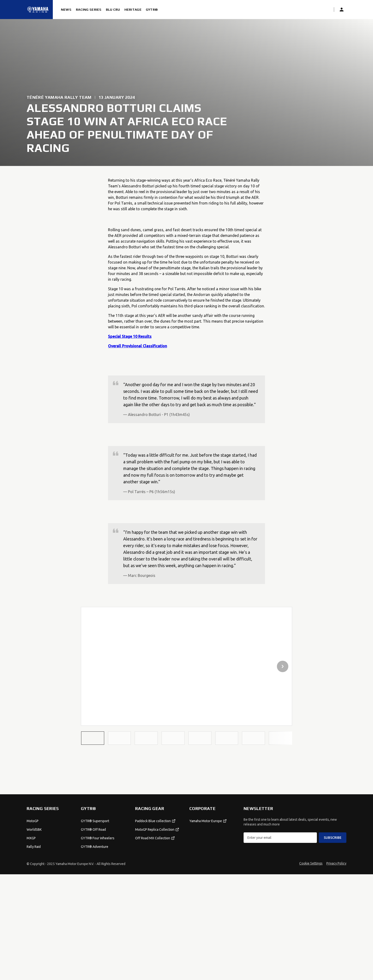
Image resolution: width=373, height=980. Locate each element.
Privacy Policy (336, 969)
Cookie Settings (311, 969)
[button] (93, 738)
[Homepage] (38, 10)
